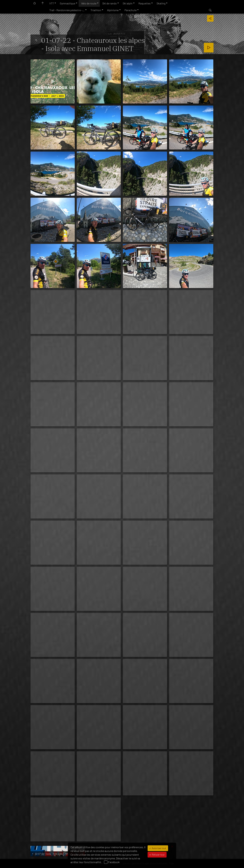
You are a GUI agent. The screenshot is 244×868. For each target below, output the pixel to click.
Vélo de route (89, 3)
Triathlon (96, 10)
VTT (52, 3)
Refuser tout (158, 855)
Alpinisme (113, 10)
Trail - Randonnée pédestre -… (67, 10)
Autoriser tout (159, 848)
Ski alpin (128, 3)
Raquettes (145, 3)
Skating (161, 3)
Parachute (131, 10)
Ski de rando (110, 3)
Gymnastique (68, 3)
